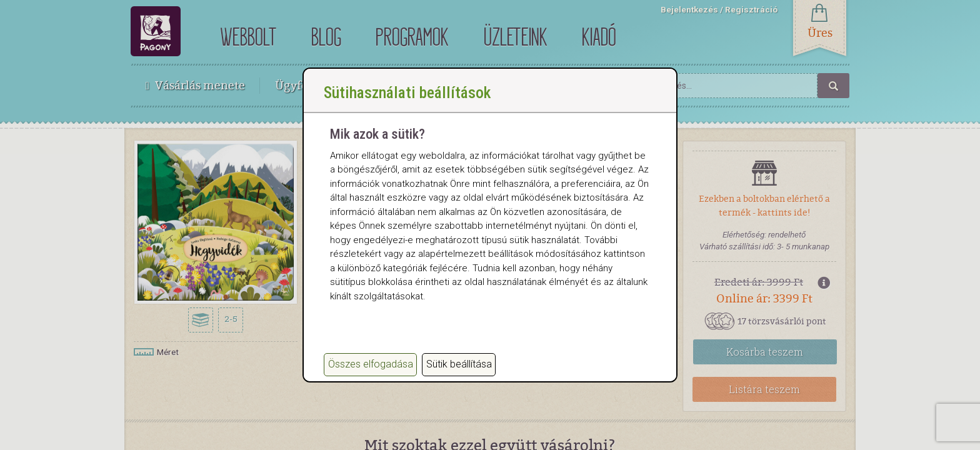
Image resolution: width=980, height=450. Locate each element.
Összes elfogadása (371, 364)
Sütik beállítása (459, 364)
